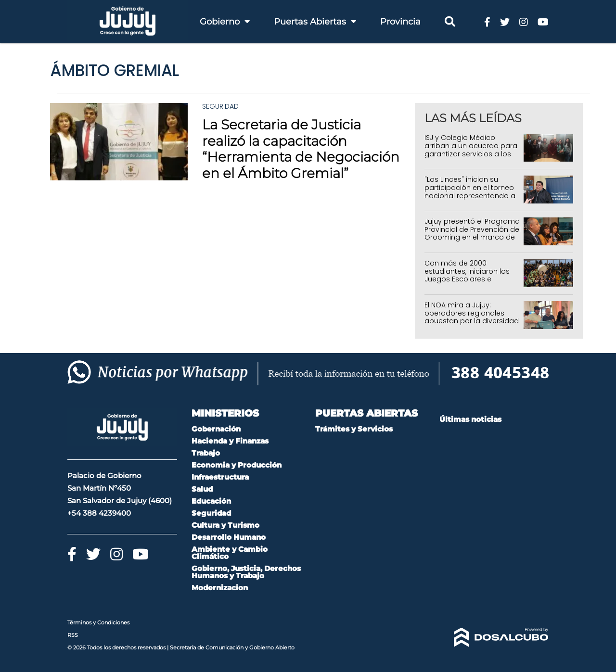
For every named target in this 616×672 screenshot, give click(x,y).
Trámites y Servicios (354, 429)
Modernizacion (220, 588)
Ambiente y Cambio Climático (230, 553)
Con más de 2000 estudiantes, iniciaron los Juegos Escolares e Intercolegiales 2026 (467, 275)
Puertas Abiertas (315, 22)
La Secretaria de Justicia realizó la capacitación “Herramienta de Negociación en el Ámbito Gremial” (301, 149)
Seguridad (220, 106)
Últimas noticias (470, 419)
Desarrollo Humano (229, 537)
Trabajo (206, 453)
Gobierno (225, 22)
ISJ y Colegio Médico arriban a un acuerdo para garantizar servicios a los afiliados (471, 150)
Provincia (400, 22)
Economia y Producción (237, 465)
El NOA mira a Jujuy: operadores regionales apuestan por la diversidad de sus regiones (472, 317)
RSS (73, 635)
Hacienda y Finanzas (230, 441)
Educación (211, 501)
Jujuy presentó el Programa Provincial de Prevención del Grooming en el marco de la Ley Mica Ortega (473, 233)
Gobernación (216, 429)
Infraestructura (220, 477)
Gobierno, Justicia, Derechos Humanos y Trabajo (246, 572)
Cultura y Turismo (225, 525)
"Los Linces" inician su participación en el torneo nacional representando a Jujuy (470, 191)
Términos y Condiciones (98, 622)
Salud (202, 489)
